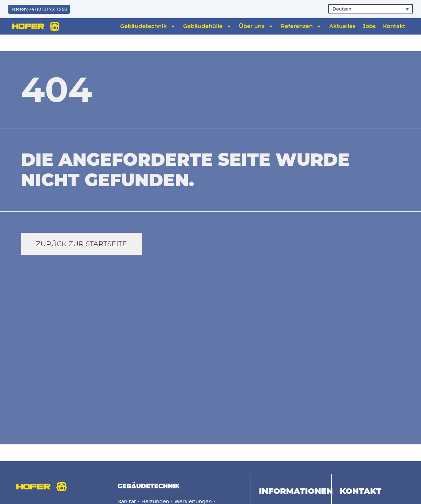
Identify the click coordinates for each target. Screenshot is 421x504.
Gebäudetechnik (148, 26)
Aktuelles (342, 26)
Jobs (369, 26)
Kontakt (394, 26)
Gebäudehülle (207, 26)
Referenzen (301, 26)
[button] (370, 9)
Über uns (256, 26)
